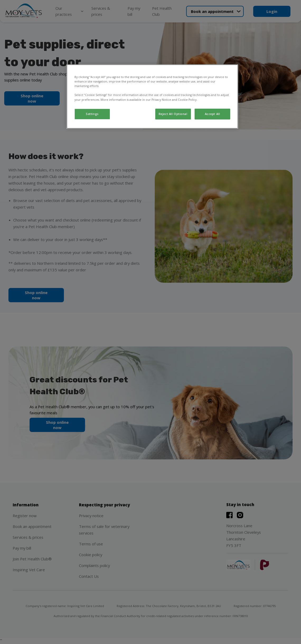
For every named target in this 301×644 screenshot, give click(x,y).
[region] (152, 97)
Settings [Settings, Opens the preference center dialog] (92, 114)
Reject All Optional (173, 114)
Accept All (213, 114)
